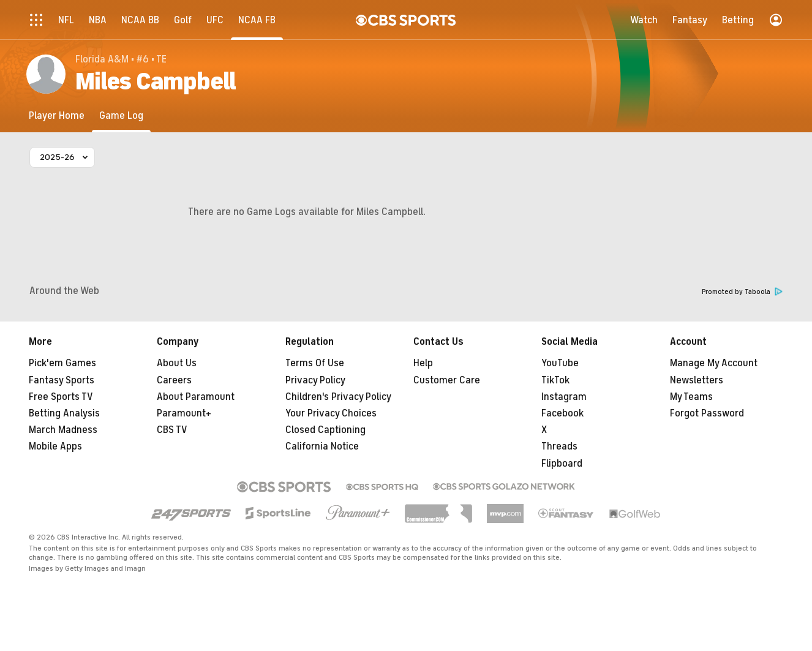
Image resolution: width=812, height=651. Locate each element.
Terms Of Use (315, 363)
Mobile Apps (55, 446)
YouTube (560, 363)
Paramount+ (184, 413)
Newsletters (697, 380)
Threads (559, 446)
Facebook (562, 413)
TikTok (555, 380)
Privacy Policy (315, 380)
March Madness (63, 430)
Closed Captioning (325, 430)
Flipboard (562, 464)
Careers (174, 380)
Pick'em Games (62, 363)
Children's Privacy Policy (338, 397)
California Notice (322, 446)
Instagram (564, 397)
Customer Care (447, 380)
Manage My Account (714, 363)
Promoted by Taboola (742, 292)
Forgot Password (707, 413)
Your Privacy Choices (331, 413)
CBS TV (172, 430)
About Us (177, 363)
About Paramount (196, 397)
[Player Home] (57, 115)
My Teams (691, 397)
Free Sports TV (61, 397)
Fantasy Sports (62, 380)
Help (423, 363)
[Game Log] (121, 115)
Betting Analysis (64, 413)
